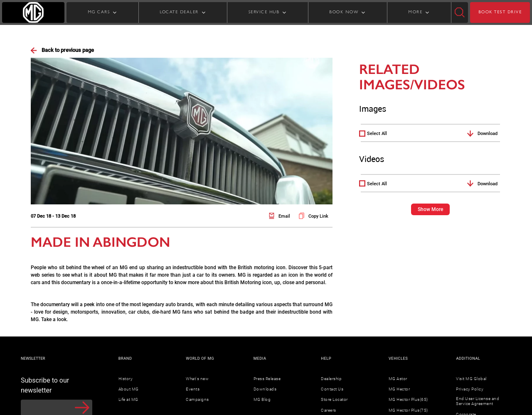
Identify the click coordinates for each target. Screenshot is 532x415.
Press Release (267, 379)
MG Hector (399, 389)
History (126, 379)
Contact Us (332, 389)
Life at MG (128, 399)
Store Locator (334, 399)
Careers (329, 410)
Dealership (331, 379)
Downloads (265, 389)
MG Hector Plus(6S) (408, 399)
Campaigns (197, 399)
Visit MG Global (471, 379)
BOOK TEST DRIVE (500, 12)
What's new (197, 379)
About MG (129, 389)
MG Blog (262, 399)
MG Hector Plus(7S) (408, 410)
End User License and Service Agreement (478, 401)
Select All (377, 134)
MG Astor (398, 379)
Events (193, 389)
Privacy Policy (470, 389)
